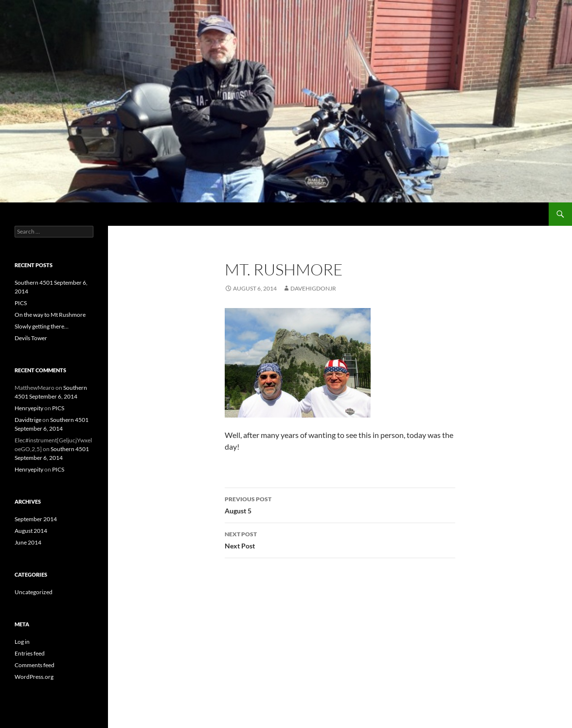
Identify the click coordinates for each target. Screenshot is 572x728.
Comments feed (35, 665)
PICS (21, 303)
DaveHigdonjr (313, 288)
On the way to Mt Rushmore (50, 315)
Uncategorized (34, 592)
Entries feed (30, 653)
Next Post (340, 539)
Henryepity (29, 408)
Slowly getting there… (42, 326)
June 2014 (28, 542)
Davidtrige (28, 420)
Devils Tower (31, 338)
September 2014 (36, 519)
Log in (22, 642)
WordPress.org (34, 677)
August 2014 (31, 531)
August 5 (340, 504)
